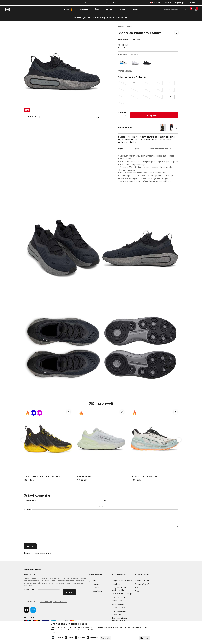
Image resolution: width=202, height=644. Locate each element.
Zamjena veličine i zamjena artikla (119, 589)
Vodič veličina (98, 591)
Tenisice (129, 27)
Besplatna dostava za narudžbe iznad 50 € (101, 3)
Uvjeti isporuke (118, 604)
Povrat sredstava (119, 597)
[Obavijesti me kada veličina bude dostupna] (123, 83)
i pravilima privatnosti (60, 601)
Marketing (94, 637)
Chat (95, 581)
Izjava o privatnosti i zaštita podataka (120, 619)
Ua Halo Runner (85, 476)
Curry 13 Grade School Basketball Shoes (42, 476)
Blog (137, 591)
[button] (177, 36)
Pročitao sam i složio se (45, 601)
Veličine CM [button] (142, 77)
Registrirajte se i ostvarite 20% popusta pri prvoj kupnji (100, 17)
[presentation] (44, 536)
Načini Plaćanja (118, 601)
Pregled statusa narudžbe (122, 581)
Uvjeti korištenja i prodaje (122, 594)
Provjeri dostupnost (160, 149)
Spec (136, 149)
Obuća (121, 27)
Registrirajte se (181, 3)
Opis (121, 149)
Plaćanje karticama (119, 608)
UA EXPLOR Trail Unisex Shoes (145, 476)
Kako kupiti (116, 584)
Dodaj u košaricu (154, 115)
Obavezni (59, 637)
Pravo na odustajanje (120, 611)
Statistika (82, 637)
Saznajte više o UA (142, 584)
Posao (138, 588)
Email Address (32, 589)
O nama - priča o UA (143, 581)
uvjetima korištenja (46, 601)
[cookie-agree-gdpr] (144, 638)
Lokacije (96, 588)
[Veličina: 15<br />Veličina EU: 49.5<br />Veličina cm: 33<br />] (170, 97)
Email (106, 501)
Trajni (71, 637)
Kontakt (96, 584)
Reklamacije (117, 615)
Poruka (28, 509)
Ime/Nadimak (31, 501)
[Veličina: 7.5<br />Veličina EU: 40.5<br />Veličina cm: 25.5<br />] (134, 83)
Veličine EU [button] (123, 77)
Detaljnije (54, 632)
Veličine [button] (132, 77)
